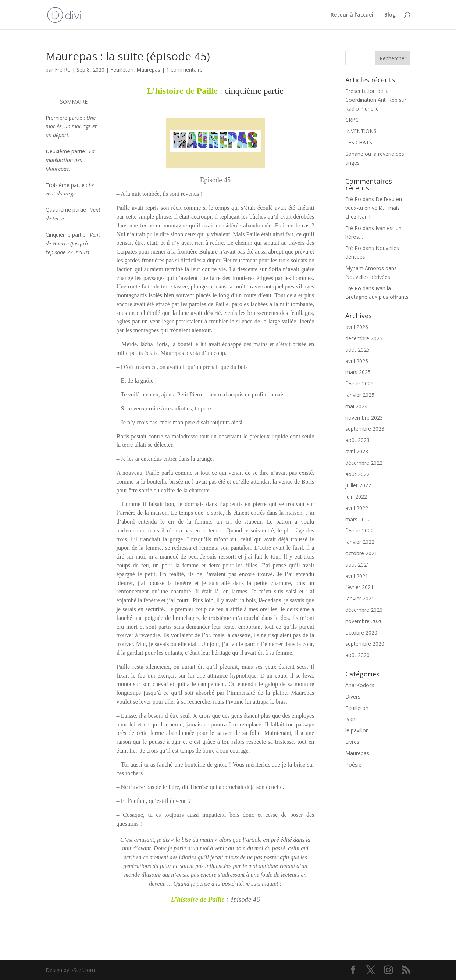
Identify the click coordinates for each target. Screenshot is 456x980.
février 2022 (359, 530)
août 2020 (357, 655)
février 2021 (359, 587)
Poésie (353, 764)
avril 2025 (357, 361)
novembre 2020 (364, 621)
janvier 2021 (360, 598)
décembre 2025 (364, 338)
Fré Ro (63, 70)
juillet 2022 (358, 485)
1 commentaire (184, 70)
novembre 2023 (364, 418)
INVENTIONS (361, 131)
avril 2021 (357, 576)
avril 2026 (357, 327)
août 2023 (357, 440)
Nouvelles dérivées (368, 277)
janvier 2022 (360, 542)
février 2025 (359, 383)
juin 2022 (356, 497)
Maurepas (148, 70)
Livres (352, 742)
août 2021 (357, 565)
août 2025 (357, 350)
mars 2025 (358, 372)
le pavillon (357, 730)
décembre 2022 (364, 463)
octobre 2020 (361, 633)
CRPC (352, 120)
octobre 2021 (361, 553)
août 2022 (357, 474)
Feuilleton (122, 70)
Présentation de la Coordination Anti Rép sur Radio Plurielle (376, 100)
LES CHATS (359, 142)
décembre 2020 (364, 610)
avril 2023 (357, 451)
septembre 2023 (365, 429)
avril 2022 (357, 508)
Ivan (350, 719)
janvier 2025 (360, 395)
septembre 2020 (365, 644)
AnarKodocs (360, 685)
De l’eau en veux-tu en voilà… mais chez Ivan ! (374, 208)
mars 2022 (358, 519)
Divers (353, 697)
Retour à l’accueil (353, 15)
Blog (390, 15)
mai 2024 (356, 406)
